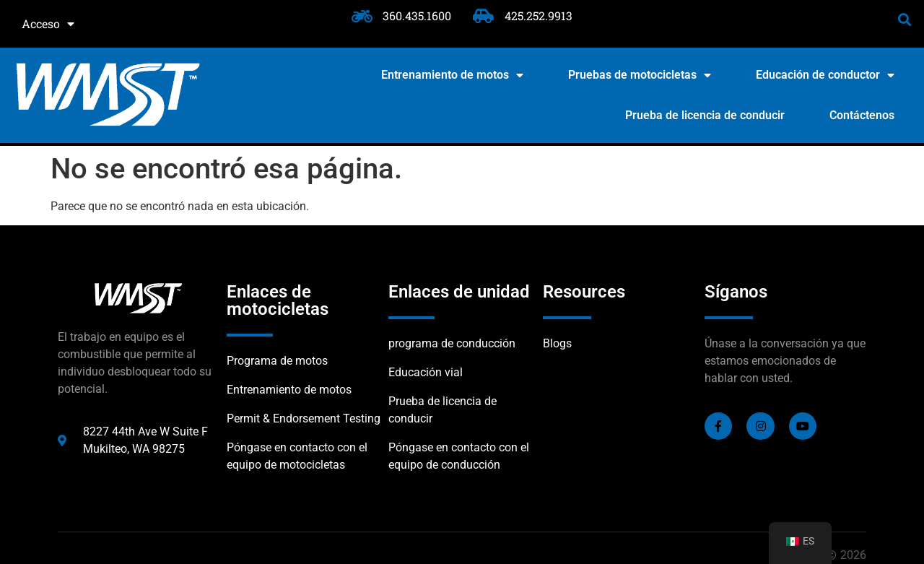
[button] (905, 19)
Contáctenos (862, 115)
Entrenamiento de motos (452, 75)
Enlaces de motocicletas (278, 300)
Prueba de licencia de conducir (705, 115)
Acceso (48, 24)
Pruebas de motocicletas (640, 75)
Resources (584, 292)
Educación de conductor (825, 75)
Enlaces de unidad (459, 292)
